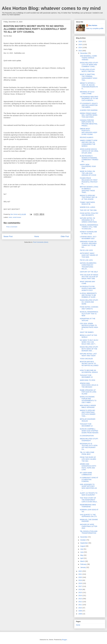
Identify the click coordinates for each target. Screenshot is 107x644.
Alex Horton (93, 25)
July (82, 549)
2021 (80, 574)
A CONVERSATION (87, 436)
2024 (80, 48)
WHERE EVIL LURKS (87, 207)
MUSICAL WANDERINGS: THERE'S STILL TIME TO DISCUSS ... (89, 227)
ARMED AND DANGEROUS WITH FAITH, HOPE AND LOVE (88, 467)
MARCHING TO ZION (87, 380)
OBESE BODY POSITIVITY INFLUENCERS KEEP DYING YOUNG (89, 131)
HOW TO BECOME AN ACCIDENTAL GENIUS (89, 371)
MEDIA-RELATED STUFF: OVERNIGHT (89, 440)
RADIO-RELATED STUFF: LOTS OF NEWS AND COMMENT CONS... (89, 65)
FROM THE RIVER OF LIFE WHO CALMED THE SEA (88, 459)
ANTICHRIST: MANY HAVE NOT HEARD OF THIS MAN (89, 255)
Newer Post (8, 236)
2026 (80, 41)
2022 (80, 571)
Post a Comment (12, 227)
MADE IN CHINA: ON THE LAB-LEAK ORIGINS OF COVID (88, 173)
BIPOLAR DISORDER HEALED (88, 420)
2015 (80, 592)
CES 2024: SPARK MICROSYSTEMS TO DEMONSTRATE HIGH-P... (89, 326)
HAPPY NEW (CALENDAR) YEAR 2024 (88, 166)
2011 (80, 605)
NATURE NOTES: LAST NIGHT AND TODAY (88, 355)
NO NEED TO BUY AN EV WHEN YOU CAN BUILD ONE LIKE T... (89, 342)
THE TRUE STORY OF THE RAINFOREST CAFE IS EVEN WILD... (89, 500)
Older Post (65, 236)
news (10, 217)
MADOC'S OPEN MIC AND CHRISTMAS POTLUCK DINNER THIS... (88, 413)
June (82, 552)
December (84, 53)
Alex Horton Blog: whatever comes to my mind (51, 8)
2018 (80, 583)
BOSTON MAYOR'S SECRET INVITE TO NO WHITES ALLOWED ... (89, 364)
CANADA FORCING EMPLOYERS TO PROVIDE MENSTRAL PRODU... (89, 123)
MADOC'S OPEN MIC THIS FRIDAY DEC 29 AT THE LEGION (88, 197)
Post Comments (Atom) (41, 242)
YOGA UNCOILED (86, 359)
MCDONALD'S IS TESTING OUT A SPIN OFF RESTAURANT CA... (89, 446)
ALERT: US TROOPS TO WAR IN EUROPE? (89, 494)
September (84, 543)
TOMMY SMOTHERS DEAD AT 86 (87, 203)
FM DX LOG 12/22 (86, 250)
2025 (80, 44)
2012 (80, 602)
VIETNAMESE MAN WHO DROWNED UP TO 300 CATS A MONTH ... (89, 99)
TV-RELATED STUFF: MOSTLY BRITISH (88, 70)
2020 (80, 577)
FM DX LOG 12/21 (86, 260)
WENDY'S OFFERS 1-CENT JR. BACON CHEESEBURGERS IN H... (89, 86)
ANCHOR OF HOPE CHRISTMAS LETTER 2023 (89, 526)
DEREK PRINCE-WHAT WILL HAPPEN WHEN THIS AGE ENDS (89, 115)
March (83, 561)
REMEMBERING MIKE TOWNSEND (88, 506)
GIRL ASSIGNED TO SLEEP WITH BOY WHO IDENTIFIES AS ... (88, 487)
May (82, 555)
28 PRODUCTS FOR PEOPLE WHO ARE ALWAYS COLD (88, 288)
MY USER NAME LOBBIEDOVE (86, 474)
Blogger (64, 640)
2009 (80, 611)
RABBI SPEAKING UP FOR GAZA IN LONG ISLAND (88, 392)
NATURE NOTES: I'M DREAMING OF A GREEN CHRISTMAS (88, 220)
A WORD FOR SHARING (89, 110)
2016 (80, 589)
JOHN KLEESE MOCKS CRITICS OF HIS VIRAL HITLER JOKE (89, 151)
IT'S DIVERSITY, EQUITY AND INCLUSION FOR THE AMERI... (89, 105)
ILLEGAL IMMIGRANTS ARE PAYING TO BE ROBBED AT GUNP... (88, 295)
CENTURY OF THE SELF (89, 272)
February (84, 564)
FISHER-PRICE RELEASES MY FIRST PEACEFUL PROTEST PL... (89, 181)
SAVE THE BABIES (87, 332)
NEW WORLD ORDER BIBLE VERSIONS (88, 406)
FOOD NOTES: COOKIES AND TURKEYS (89, 308)
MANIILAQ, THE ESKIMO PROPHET (89, 520)
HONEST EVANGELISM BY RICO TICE (88, 233)
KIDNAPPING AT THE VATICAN (88, 320)
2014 (80, 595)
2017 (80, 586)
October (83, 540)
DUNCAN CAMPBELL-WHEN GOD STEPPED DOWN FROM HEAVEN (89, 431)
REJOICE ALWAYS (87, 137)
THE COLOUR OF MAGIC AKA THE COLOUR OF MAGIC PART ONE (89, 277)
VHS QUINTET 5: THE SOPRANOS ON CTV (88, 516)
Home (37, 236)
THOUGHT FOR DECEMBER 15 (86, 376)
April (82, 558)
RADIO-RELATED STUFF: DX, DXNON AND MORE (89, 302)
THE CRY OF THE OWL (88, 210)
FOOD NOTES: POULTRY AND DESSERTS (89, 214)
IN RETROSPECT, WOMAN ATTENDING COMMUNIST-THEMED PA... (89, 159)
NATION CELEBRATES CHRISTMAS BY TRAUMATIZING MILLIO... (88, 266)
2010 (80, 608)
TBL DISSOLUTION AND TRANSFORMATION (89, 532)
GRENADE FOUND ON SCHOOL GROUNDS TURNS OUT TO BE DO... (88, 244)
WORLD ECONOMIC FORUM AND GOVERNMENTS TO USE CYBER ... (88, 400)
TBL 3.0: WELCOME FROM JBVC (87, 453)
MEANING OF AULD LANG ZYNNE (87, 93)
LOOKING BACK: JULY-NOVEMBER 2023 (88, 238)
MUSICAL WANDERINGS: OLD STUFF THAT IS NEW (89, 314)
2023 (80, 51)
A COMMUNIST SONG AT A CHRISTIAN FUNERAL (89, 480)
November (84, 537)
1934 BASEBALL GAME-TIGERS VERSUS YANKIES (89, 58)
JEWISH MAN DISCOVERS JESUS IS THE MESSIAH (89, 385)
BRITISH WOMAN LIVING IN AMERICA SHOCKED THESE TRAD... (89, 190)
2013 (80, 599)
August (83, 546)
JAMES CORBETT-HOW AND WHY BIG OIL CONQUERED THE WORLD (89, 143)
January (83, 567)
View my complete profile (95, 28)
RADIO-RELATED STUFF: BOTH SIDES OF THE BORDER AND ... (89, 349)
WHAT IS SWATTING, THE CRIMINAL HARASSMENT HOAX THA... (89, 77)
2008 (80, 614)
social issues (17, 217)
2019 (80, 580)
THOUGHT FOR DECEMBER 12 (86, 425)
